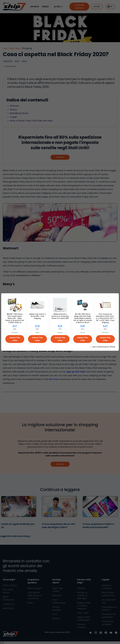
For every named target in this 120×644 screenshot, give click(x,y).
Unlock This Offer (15, 339)
